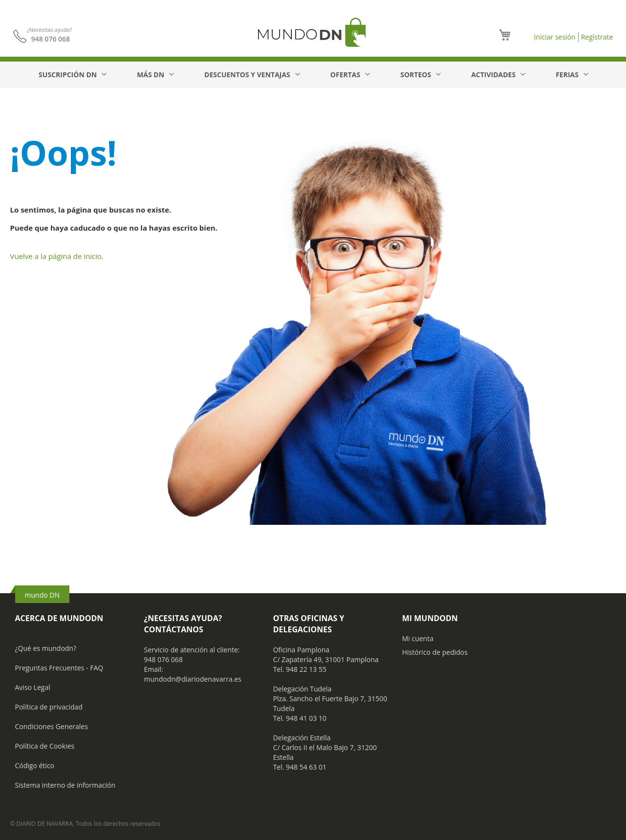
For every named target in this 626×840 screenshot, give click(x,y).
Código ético (35, 765)
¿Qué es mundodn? (46, 648)
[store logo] (313, 32)
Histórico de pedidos (435, 652)
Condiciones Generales (52, 726)
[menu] (313, 75)
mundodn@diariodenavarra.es (193, 679)
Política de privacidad (49, 707)
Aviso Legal (33, 687)
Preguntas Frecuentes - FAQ (59, 668)
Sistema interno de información (65, 785)
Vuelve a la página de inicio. (57, 256)
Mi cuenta (418, 638)
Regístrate (597, 37)
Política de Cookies (45, 746)
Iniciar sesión (554, 37)
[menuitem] (72, 75)
